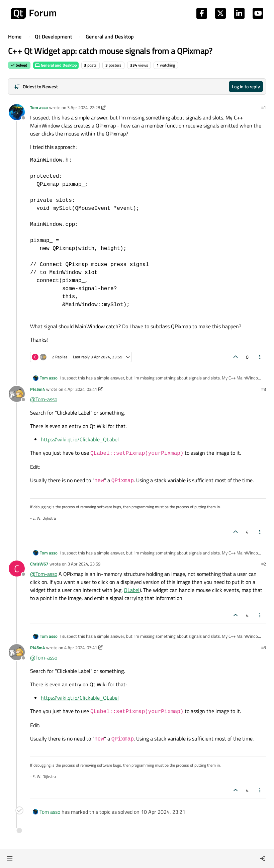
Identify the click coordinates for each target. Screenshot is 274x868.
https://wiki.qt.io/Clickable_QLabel (80, 439)
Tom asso (39, 107)
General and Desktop (56, 65)
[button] (10, 859)
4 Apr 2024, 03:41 (81, 389)
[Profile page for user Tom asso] (17, 112)
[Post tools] (260, 357)
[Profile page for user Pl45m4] (17, 394)
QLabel (132, 590)
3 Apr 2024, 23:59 (84, 564)
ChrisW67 (39, 564)
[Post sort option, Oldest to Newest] (36, 86)
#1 (264, 107)
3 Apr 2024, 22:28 (84, 107)
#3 (264, 389)
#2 (264, 564)
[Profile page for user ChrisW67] (17, 569)
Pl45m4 (37, 389)
